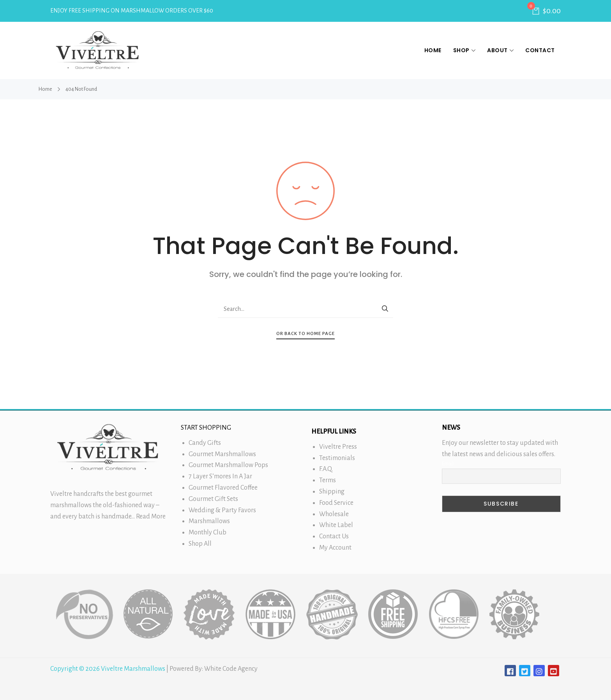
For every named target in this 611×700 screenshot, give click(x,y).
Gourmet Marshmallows (222, 454)
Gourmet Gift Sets (213, 499)
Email (448, 464)
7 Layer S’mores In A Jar (220, 476)
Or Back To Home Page (305, 334)
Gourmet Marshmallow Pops (228, 465)
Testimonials (337, 458)
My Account (335, 548)
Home (433, 50)
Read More (151, 517)
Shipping (332, 492)
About (500, 50)
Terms (328, 480)
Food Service (336, 503)
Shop (464, 50)
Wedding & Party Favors (222, 510)
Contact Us (334, 536)
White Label (336, 525)
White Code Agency (231, 669)
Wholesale (334, 514)
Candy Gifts (205, 443)
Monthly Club (207, 532)
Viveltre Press (338, 447)
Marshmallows (209, 521)
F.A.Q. (326, 469)
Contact (540, 50)
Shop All (200, 544)
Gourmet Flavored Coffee (223, 488)
